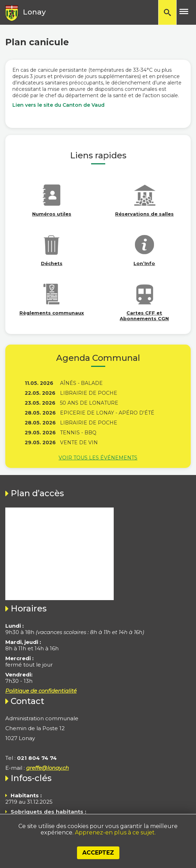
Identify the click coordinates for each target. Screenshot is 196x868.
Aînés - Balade (81, 383)
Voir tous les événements (98, 458)
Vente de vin (79, 442)
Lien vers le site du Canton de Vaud (58, 105)
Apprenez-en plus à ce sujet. (115, 832)
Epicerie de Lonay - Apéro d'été (107, 413)
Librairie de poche (89, 393)
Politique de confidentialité (41, 691)
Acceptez (98, 853)
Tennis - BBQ (78, 433)
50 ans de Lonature (89, 403)
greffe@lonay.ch (47, 768)
